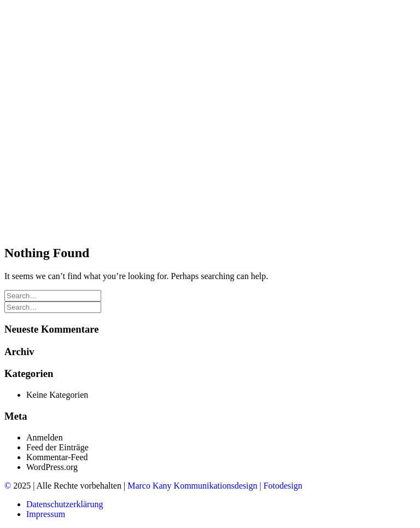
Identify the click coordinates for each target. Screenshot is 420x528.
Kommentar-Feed (57, 457)
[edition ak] (210, 32)
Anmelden (45, 437)
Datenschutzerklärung (65, 504)
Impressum (46, 514)
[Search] (53, 295)
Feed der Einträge (57, 447)
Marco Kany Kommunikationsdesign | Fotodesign (215, 486)
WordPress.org (52, 467)
